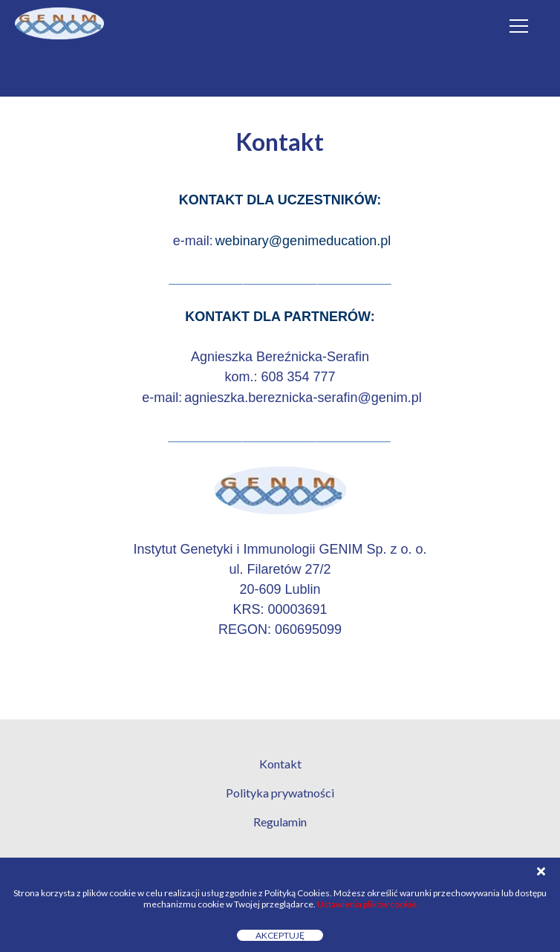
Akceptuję (280, 935)
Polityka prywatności (280, 793)
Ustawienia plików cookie (367, 904)
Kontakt (280, 764)
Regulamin (280, 822)
